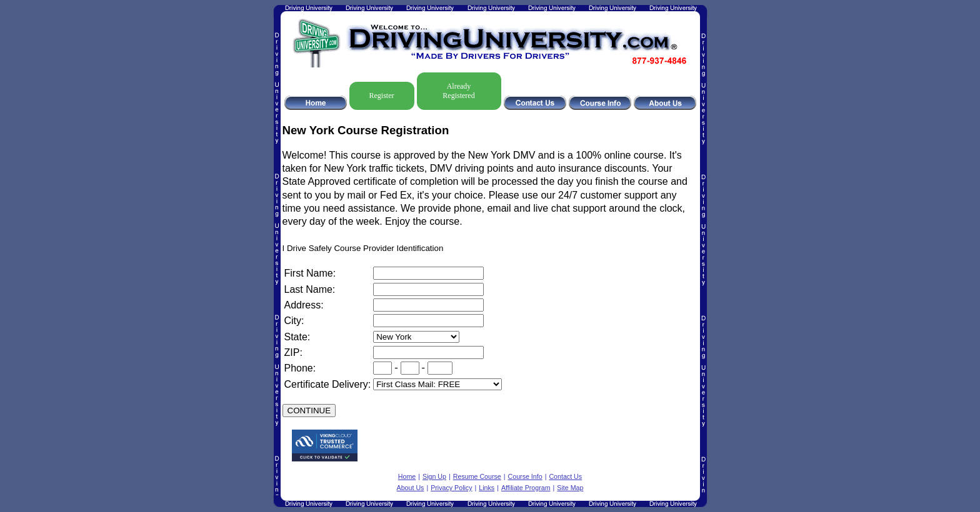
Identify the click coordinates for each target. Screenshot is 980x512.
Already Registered (458, 91)
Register (382, 96)
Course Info (525, 476)
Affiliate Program (526, 488)
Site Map (570, 488)
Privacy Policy (451, 488)
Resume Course (477, 476)
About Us (411, 488)
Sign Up (434, 476)
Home (407, 476)
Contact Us (565, 476)
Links (487, 488)
